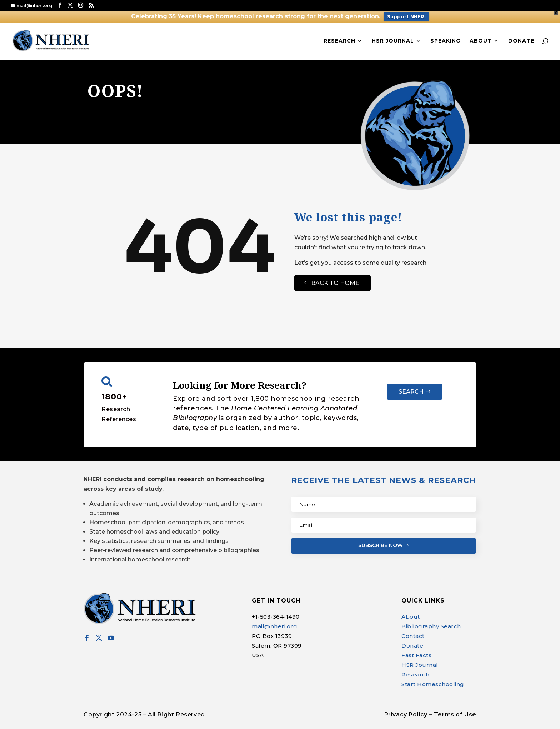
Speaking (445, 41)
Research (339, 41)
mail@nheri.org (274, 626)
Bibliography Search (431, 626)
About (481, 41)
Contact (413, 636)
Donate (521, 41)
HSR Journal (393, 41)
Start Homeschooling (433, 684)
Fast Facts (416, 655)
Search (411, 392)
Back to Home (335, 283)
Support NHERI (406, 16)
